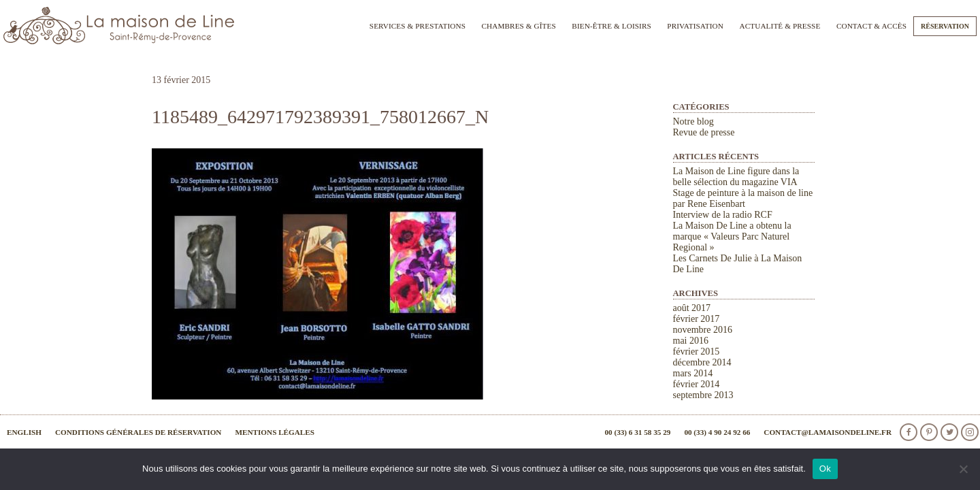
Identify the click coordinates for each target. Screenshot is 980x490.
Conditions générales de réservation (138, 432)
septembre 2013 (703, 395)
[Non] (963, 469)
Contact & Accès (871, 26)
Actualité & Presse (780, 26)
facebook (909, 432)
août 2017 (692, 308)
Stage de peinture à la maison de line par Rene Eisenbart (743, 198)
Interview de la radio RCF (723, 215)
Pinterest (929, 432)
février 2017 (697, 319)
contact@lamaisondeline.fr (828, 432)
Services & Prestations (418, 26)
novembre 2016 (703, 330)
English (24, 432)
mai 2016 (691, 341)
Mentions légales (275, 432)
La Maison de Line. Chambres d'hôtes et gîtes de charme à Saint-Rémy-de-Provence (119, 26)
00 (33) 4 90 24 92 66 (717, 432)
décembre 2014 (702, 362)
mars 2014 (693, 373)
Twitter (949, 432)
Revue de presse (704, 132)
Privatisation (695, 26)
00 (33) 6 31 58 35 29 (637, 432)
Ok (825, 469)
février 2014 (697, 384)
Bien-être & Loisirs (611, 26)
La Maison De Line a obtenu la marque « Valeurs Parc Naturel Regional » (732, 236)
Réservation (945, 26)
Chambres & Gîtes (518, 26)
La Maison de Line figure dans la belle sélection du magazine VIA (736, 177)
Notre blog (693, 121)
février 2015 (697, 352)
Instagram (970, 432)
